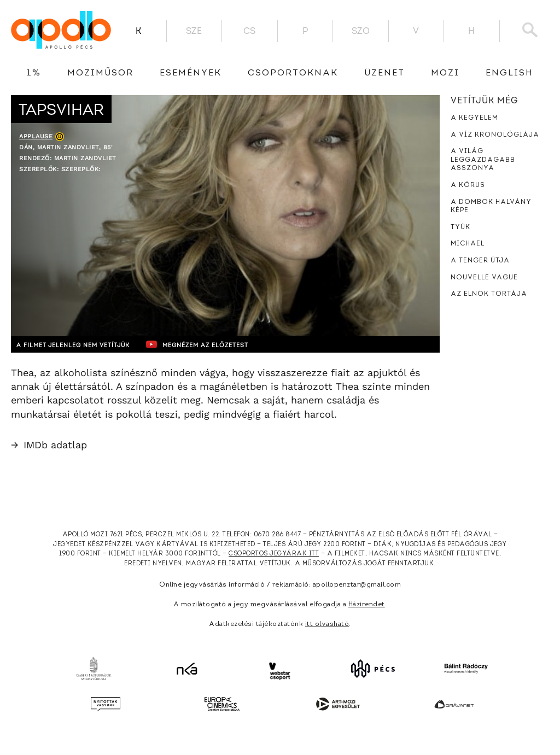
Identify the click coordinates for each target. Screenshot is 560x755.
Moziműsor (100, 73)
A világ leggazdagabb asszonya (483, 160)
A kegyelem (474, 118)
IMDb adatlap (49, 445)
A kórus (468, 185)
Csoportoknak (293, 73)
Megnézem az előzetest (224, 344)
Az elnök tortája (489, 294)
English (509, 73)
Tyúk (460, 227)
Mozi (445, 73)
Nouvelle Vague (484, 278)
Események (191, 73)
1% (34, 73)
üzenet (384, 73)
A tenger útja (480, 261)
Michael (468, 244)
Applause (36, 136)
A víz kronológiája (495, 135)
